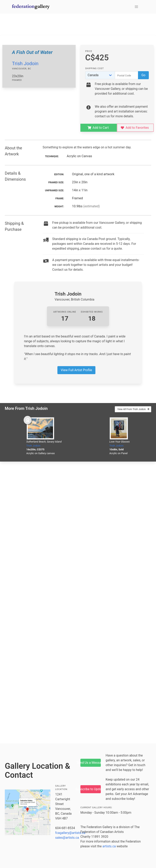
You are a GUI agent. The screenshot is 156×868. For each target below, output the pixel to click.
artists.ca (109, 846)
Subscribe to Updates (91, 789)
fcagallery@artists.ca (70, 833)
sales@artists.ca (67, 838)
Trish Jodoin (25, 64)
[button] (136, 7)
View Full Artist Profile (76, 370)
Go (143, 75)
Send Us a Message (91, 763)
